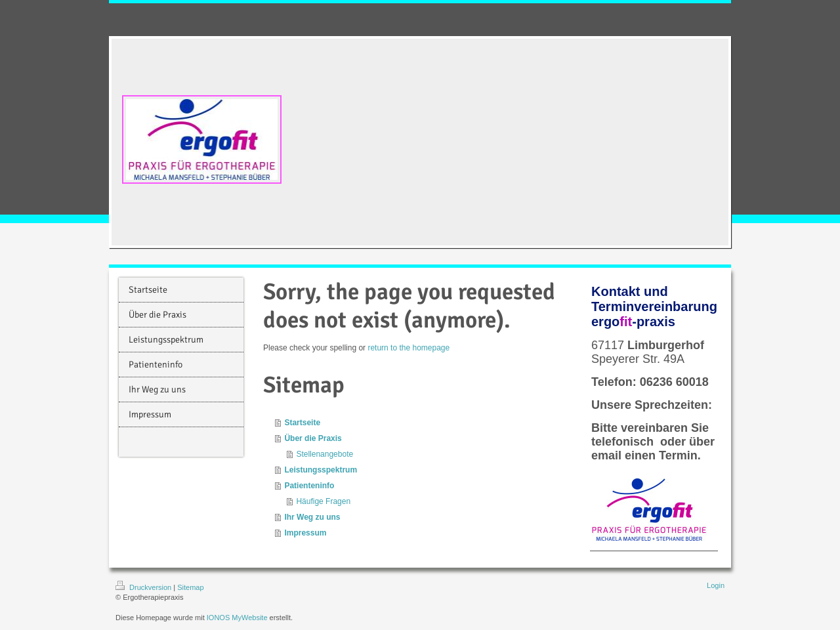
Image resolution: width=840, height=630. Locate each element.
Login (716, 585)
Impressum (305, 533)
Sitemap (190, 587)
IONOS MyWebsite (237, 618)
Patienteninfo (309, 486)
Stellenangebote (325, 454)
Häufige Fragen (323, 501)
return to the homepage (409, 348)
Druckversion (144, 587)
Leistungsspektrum (321, 470)
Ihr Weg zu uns (312, 517)
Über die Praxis (313, 438)
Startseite (302, 423)
